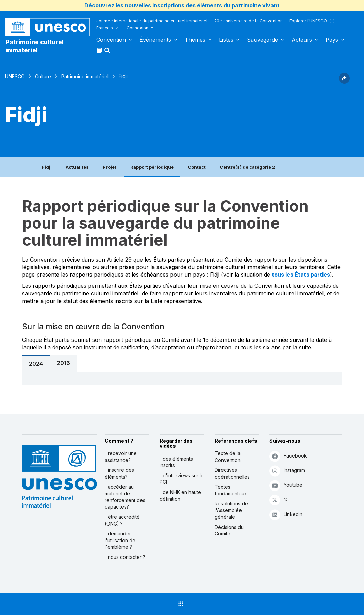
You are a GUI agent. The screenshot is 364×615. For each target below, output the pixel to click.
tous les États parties (301, 275)
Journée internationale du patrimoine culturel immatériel (152, 21)
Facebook (288, 456)
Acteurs (302, 40)
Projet (110, 167)
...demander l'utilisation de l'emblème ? (120, 540)
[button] (108, 52)
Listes (226, 40)
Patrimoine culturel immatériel (35, 46)
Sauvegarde (262, 40)
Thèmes (195, 40)
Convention (111, 40)
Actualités (77, 167)
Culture (43, 76)
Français (105, 28)
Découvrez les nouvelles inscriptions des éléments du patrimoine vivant (182, 5)
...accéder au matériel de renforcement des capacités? (125, 497)
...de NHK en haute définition (180, 495)
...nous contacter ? (125, 557)
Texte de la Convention (228, 457)
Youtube (286, 485)
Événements (155, 40)
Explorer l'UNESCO (312, 21)
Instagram (287, 471)
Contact (197, 167)
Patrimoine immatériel (85, 76)
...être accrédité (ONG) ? (122, 520)
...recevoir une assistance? (121, 457)
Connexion (137, 28)
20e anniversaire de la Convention (249, 21)
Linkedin (286, 514)
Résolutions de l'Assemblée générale (231, 510)
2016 (63, 363)
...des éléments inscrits (176, 462)
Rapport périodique (152, 167)
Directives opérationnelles (232, 473)
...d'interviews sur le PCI (182, 479)
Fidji (47, 167)
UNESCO (15, 76)
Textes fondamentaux (231, 490)
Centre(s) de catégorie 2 (247, 167)
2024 (36, 364)
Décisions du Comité (229, 530)
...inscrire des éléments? (119, 473)
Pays (332, 40)
